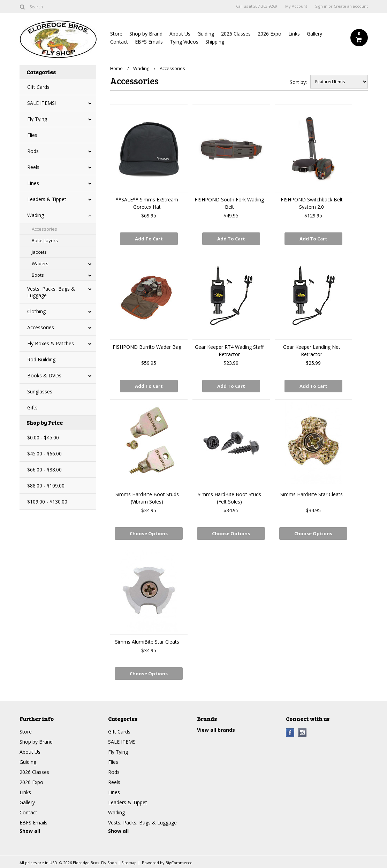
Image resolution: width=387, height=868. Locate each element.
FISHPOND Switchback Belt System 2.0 (312, 203)
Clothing (36, 311)
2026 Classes (236, 34)
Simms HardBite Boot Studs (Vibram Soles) (147, 498)
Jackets (39, 252)
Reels (33, 167)
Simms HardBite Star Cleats (312, 494)
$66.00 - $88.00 (44, 470)
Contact (119, 42)
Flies (32, 135)
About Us (180, 34)
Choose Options (149, 533)
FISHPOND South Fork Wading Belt (229, 203)
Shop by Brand (146, 34)
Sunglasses (40, 391)
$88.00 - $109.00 (46, 486)
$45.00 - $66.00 (44, 454)
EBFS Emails (149, 42)
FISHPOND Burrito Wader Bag (147, 347)
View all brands (216, 730)
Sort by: (298, 82)
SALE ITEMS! (41, 103)
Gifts (32, 408)
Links (294, 34)
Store (116, 34)
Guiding (206, 34)
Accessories (44, 229)
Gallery (314, 34)
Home (116, 68)
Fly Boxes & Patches (51, 343)
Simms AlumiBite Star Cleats (147, 642)
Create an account (351, 6)
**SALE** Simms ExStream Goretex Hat (147, 203)
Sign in (321, 6)
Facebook (290, 733)
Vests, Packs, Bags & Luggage (51, 292)
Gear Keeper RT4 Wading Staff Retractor (229, 351)
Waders (40, 263)
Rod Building (41, 359)
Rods (33, 151)
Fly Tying (37, 119)
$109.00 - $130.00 (47, 502)
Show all (30, 831)
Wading (36, 215)
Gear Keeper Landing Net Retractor (312, 351)
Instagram (302, 733)
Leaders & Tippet (47, 199)
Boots (38, 275)
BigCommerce (179, 863)
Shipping (215, 42)
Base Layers (45, 240)
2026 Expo (270, 34)
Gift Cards (38, 87)
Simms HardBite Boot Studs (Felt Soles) (229, 498)
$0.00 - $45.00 (43, 437)
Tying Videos (184, 42)
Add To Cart (149, 239)
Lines (33, 183)
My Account (296, 6)
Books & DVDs (44, 375)
